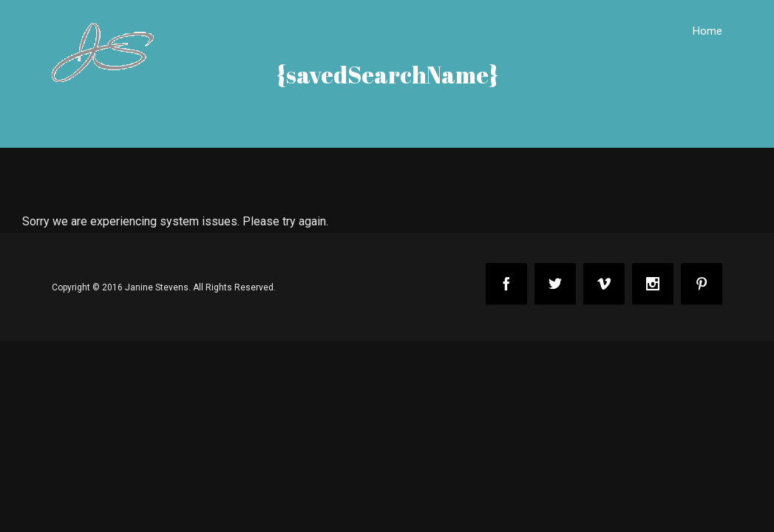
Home (707, 31)
